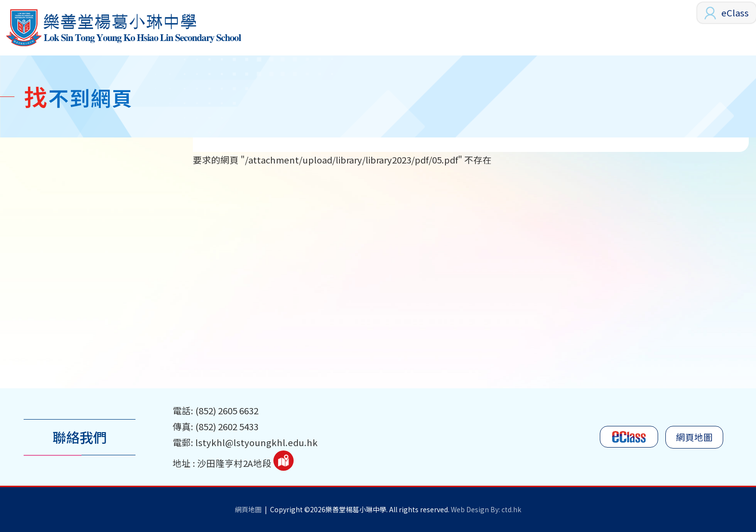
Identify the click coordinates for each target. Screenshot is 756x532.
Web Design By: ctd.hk (486, 509)
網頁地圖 (694, 437)
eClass (735, 13)
